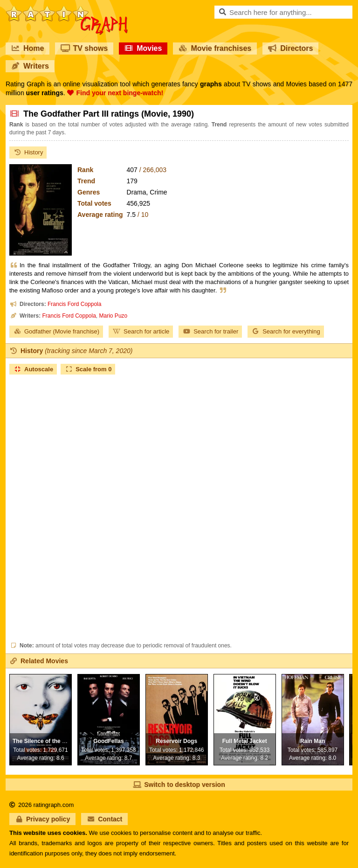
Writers (30, 66)
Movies (143, 48)
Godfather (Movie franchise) (56, 331)
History (28, 152)
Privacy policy (42, 819)
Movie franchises (215, 48)
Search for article (141, 331)
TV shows (84, 48)
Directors (290, 48)
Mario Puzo (114, 316)
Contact (104, 819)
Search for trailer (210, 331)
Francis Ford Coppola (74, 304)
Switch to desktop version (179, 785)
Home (28, 48)
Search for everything (286, 331)
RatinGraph (67, 9)
